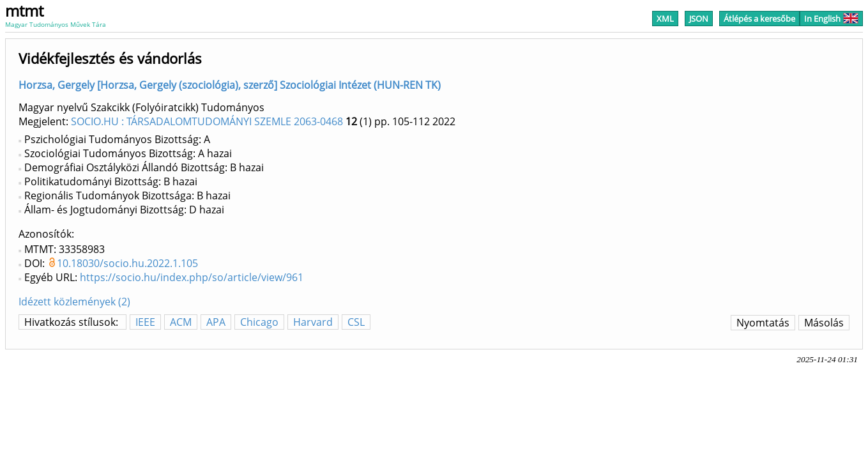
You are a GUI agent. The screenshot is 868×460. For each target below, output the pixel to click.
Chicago (259, 322)
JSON (699, 19)
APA (216, 322)
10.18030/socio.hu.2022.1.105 (127, 263)
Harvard (313, 322)
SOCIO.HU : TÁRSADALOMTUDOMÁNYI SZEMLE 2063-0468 (207, 121)
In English (831, 19)
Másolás (824, 323)
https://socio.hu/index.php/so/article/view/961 (192, 277)
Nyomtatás (763, 323)
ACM (181, 322)
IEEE (145, 322)
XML (665, 19)
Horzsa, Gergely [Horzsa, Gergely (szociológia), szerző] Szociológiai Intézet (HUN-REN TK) (230, 85)
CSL (356, 322)
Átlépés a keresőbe (759, 19)
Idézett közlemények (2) (74, 302)
